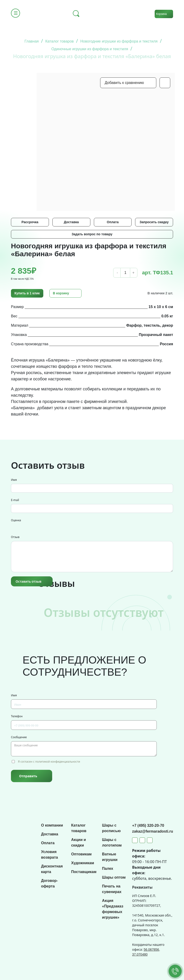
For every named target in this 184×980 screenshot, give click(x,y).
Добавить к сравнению (124, 83)
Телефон (17, 716)
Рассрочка (30, 222)
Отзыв (15, 537)
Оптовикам (81, 854)
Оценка (16, 520)
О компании (52, 825)
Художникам (82, 863)
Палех (108, 869)
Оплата (113, 222)
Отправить (28, 776)
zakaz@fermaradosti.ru (153, 831)
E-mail (15, 500)
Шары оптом (114, 877)
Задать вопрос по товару (92, 234)
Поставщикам (84, 872)
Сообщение (19, 737)
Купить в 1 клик (27, 293)
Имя (14, 480)
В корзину (61, 293)
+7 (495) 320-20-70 (148, 826)
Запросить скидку (154, 222)
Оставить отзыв (29, 581)
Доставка (71, 222)
